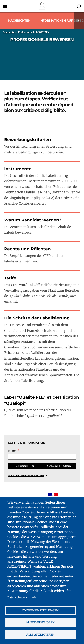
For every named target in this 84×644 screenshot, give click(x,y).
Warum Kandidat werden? (33, 220)
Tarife (10, 278)
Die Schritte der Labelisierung (37, 318)
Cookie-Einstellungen (40, 610)
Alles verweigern (40, 623)
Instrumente (18, 169)
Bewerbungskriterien (28, 140)
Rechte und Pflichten (27, 249)
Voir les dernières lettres (26, 475)
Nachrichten (19, 21)
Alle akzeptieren (40, 635)
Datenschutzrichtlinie (22, 598)
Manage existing (59, 466)
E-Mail (13, 451)
